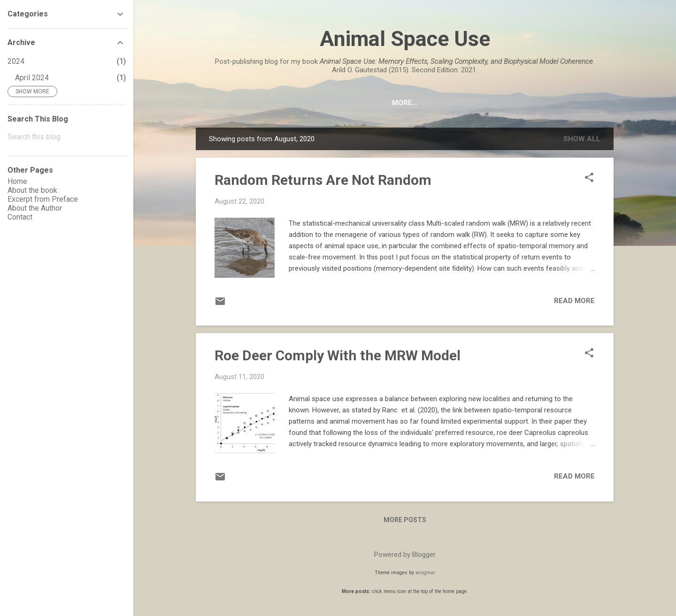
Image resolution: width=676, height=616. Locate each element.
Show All (582, 139)
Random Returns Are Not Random (323, 180)
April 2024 (32, 78)
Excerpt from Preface (392, 103)
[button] (589, 178)
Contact (560, 103)
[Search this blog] (67, 137)
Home (17, 181)
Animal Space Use (405, 39)
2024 (16, 61)
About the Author (489, 103)
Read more (574, 301)
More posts (405, 520)
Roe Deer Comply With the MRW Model (338, 355)
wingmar (425, 573)
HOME (243, 103)
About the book (301, 103)
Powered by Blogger (405, 555)
